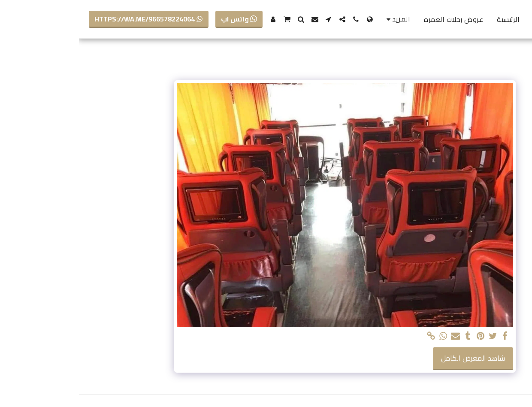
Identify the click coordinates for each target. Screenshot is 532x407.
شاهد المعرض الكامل (394, 358)
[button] (277, 19)
